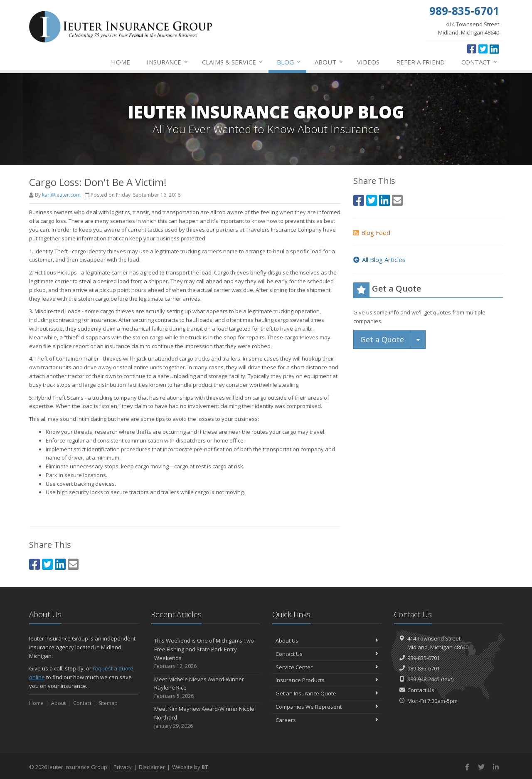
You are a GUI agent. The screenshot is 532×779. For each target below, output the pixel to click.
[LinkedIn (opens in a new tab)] (494, 49)
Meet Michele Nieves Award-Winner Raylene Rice (206, 688)
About (329, 62)
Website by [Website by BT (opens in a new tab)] (190, 767)
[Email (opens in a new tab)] (73, 564)
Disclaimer (152, 767)
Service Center (327, 667)
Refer (420, 62)
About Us (327, 641)
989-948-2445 (424, 679)
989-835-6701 (424, 658)
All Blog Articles (379, 260)
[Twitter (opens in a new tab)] (483, 49)
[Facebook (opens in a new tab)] (472, 49)
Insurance (168, 62)
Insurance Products (327, 680)
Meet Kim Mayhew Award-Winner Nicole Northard (206, 717)
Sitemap (108, 703)
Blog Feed (372, 232)
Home (121, 62)
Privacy (123, 767)
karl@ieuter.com (61, 195)
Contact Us (327, 654)
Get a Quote (382, 339)
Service (233, 62)
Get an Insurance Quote (327, 693)
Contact (480, 62)
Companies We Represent (327, 707)
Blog (289, 62)
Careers (327, 720)
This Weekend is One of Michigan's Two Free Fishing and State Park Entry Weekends (206, 654)
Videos (368, 62)
